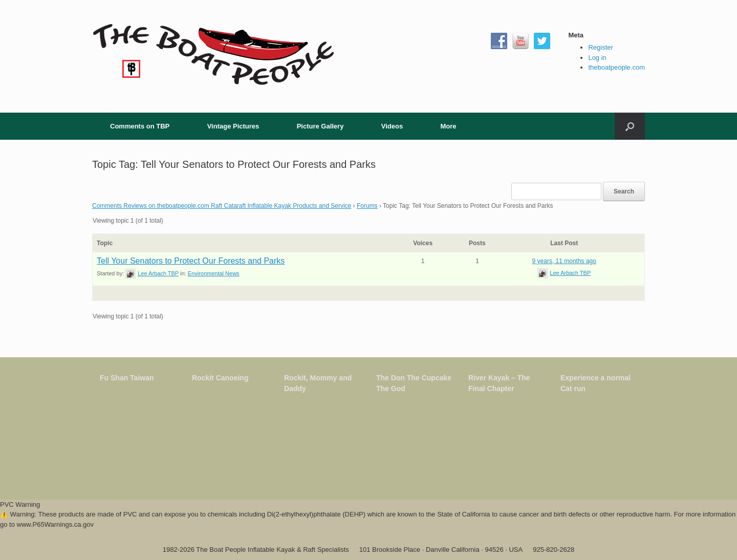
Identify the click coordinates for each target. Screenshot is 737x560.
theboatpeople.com (616, 67)
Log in (597, 58)
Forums (367, 206)
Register (600, 47)
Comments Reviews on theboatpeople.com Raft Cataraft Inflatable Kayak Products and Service (222, 206)
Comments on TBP (140, 126)
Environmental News (214, 273)
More (448, 126)
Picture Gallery (320, 126)
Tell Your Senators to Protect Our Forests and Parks (191, 261)
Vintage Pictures (233, 126)
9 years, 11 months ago (564, 261)
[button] (630, 126)
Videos (392, 126)
